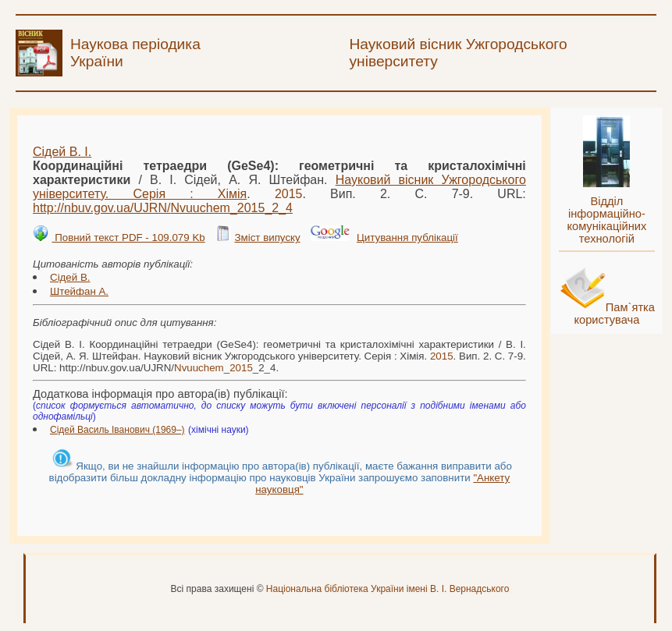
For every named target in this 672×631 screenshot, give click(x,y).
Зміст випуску (267, 238)
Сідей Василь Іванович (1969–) (117, 430)
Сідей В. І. (62, 152)
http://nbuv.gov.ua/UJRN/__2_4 (163, 208)
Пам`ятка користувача (614, 314)
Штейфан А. (79, 291)
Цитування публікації (407, 238)
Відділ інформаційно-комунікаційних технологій (606, 220)
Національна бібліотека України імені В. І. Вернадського (388, 589)
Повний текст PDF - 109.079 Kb (128, 238)
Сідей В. (70, 277)
